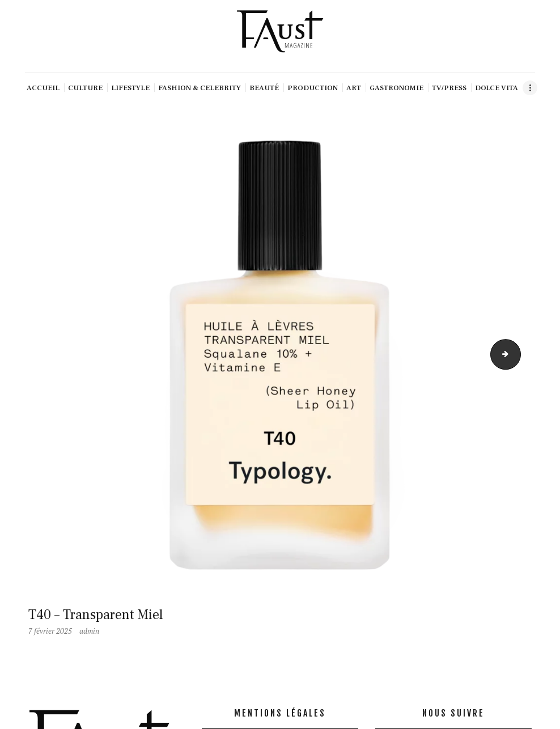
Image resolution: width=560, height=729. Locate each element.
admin (89, 631)
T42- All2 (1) (517, 354)
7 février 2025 (50, 631)
